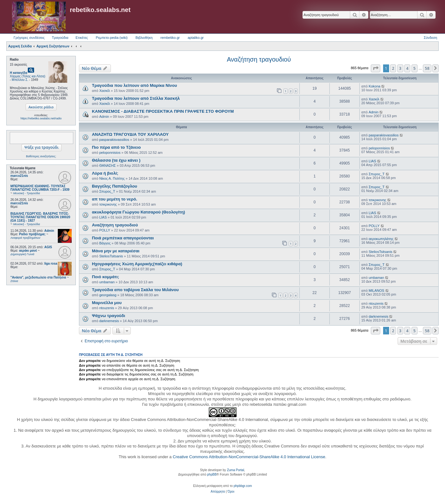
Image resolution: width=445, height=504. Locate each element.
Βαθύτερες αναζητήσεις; (41, 156)
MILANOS (376, 291)
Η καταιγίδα (18, 73)
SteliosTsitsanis (111, 256)
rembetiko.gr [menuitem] (170, 38)
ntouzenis (107, 308)
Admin (49, 231)
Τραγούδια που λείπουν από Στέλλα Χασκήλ (136, 98)
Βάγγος (105, 243)
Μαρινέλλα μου (107, 303)
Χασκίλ (105, 91)
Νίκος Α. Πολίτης (112, 178)
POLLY (105, 230)
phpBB (212, 474)
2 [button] (393, 68)
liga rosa (51, 264)
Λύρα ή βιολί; (105, 173)
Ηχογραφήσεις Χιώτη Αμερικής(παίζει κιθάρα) (137, 264)
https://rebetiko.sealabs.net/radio (41, 118)
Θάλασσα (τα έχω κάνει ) (116, 160)
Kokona (374, 86)
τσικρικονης (108, 204)
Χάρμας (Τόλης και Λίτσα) (27, 76)
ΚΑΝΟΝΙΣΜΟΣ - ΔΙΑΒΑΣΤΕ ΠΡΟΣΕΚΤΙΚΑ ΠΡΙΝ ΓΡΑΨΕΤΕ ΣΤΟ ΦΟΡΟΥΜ (163, 111)
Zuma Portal (235, 470)
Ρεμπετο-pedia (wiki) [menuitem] (112, 38)
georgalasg (108, 295)
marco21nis (19, 176)
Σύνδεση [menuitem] (430, 38)
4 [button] (407, 68)
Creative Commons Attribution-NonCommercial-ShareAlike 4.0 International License (249, 457)
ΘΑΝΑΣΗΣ (108, 165)
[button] (376, 68)
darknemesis (109, 321)
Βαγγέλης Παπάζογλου (114, 186)
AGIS (48, 247)
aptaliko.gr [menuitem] (196, 38)
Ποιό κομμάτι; (105, 277)
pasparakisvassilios (114, 140)
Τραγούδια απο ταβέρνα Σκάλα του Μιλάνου (135, 290)
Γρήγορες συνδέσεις (29, 38)
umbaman (107, 282)
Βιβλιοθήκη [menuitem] (144, 38)
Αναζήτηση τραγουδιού (259, 59)
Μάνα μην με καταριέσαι (116, 251)
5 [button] (415, 68)
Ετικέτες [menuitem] (82, 38)
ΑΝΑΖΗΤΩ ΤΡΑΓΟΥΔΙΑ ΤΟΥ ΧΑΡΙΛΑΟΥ (130, 134)
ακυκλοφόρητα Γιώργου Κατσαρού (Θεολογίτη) (138, 212)
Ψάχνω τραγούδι (108, 316)
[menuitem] (218, 492)
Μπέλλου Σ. (20, 80)
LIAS (372, 161)
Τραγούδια (60, 38)
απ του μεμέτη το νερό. (114, 199)
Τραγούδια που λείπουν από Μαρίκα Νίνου (134, 85)
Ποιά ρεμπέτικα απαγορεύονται (123, 238)
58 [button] (427, 68)
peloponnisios (110, 153)
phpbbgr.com (243, 486)
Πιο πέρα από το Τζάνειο (116, 147)
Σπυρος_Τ (376, 174)
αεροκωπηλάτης (381, 239)
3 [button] (400, 68)
